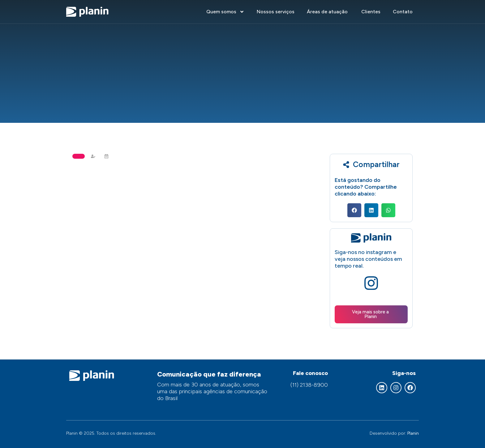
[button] (354, 210)
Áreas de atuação (328, 12)
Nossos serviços (276, 12)
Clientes (371, 12)
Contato (403, 12)
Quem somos (225, 12)
